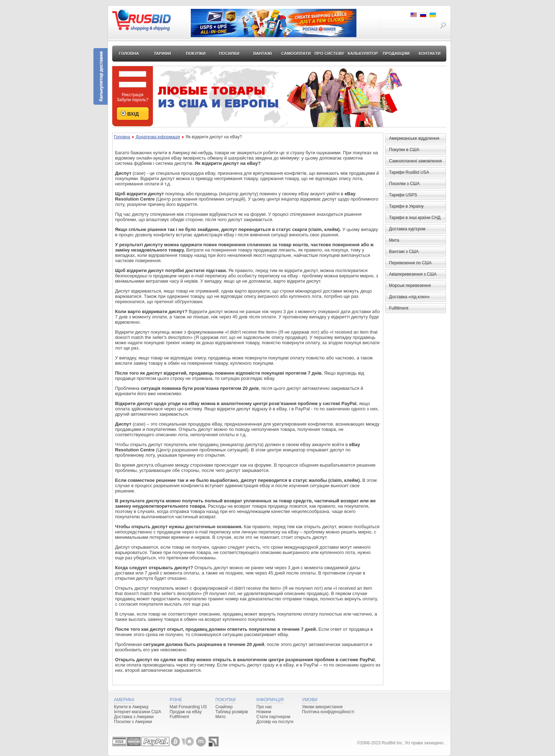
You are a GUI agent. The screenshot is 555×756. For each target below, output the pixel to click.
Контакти (430, 53)
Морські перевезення (410, 285)
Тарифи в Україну (406, 206)
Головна (129, 53)
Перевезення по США (410, 263)
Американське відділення (414, 138)
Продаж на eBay (186, 712)
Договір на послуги (275, 722)
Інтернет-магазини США (138, 712)
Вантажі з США (404, 252)
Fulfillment (399, 308)
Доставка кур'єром (407, 229)
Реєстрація (133, 95)
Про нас (264, 707)
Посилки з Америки (133, 722)
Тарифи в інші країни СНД (415, 218)
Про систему (330, 53)
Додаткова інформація (158, 137)
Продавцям (396, 53)
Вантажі (262, 53)
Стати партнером (273, 717)
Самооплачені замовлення (415, 161)
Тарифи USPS (403, 195)
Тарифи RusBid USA (409, 172)
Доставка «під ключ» (409, 297)
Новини (264, 712)
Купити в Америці (131, 707)
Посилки (229, 53)
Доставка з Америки (134, 717)
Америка (124, 700)
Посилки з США (404, 184)
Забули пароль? (133, 100)
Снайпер (224, 707)
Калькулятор (363, 53)
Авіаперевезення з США (413, 274)
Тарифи (162, 53)
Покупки (196, 53)
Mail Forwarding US (188, 707)
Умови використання (322, 707)
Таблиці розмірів (232, 712)
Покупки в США (404, 150)
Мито (221, 717)
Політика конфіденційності (328, 712)
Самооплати (296, 53)
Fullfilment (179, 717)
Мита (394, 240)
